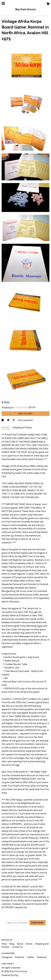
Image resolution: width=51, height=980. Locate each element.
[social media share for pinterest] (14, 420)
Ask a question (26, 420)
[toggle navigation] (3, 3)
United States (21, 407)
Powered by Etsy (10, 975)
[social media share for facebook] (3, 420)
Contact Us (17, 947)
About (20, 944)
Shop (5, 944)
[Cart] (48, 4)
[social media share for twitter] (8, 420)
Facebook (42, 957)
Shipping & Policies (22, 427)
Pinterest (20, 957)
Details (6, 427)
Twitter (31, 957)
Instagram (7, 957)
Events (29, 944)
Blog (12, 944)
